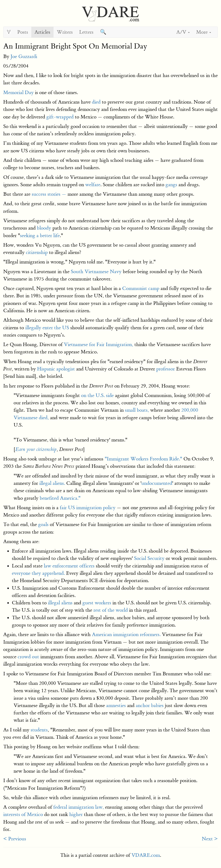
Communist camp (141, 288)
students (39, 730)
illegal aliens (60, 603)
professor (166, 369)
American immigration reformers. (126, 634)
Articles (42, 32)
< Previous (15, 839)
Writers (65, 32)
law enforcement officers (69, 566)
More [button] (204, 32)
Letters (86, 32)
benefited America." (60, 498)
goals (43, 524)
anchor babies (150, 705)
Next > (210, 839)
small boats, (137, 410)
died (96, 102)
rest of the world (111, 610)
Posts (23, 32)
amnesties (116, 705)
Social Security (149, 558)
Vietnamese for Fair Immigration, (99, 344)
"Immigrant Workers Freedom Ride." (143, 459)
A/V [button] (183, 32)
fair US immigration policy (88, 508)
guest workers (97, 603)
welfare (93, 185)
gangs (171, 185)
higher (76, 814)
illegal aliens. (52, 483)
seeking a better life (40, 236)
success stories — (49, 194)
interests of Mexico (23, 814)
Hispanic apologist (56, 369)
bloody (44, 228)
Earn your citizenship (36, 449)
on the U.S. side (97, 395)
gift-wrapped (60, 117)
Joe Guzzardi (24, 56)
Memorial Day (18, 92)
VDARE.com (146, 855)
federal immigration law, (79, 807)
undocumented (157, 483)
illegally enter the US (47, 328)
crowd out (28, 657)
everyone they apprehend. (38, 573)
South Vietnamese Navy (96, 272)
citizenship (37, 252)
